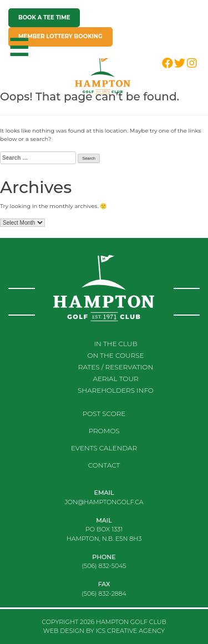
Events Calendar (104, 448)
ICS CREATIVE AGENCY (130, 631)
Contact (104, 465)
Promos (104, 431)
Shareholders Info (116, 390)
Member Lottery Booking (60, 36)
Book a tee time (44, 17)
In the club (116, 344)
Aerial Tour (115, 379)
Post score (104, 414)
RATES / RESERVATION (116, 367)
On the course (115, 355)
